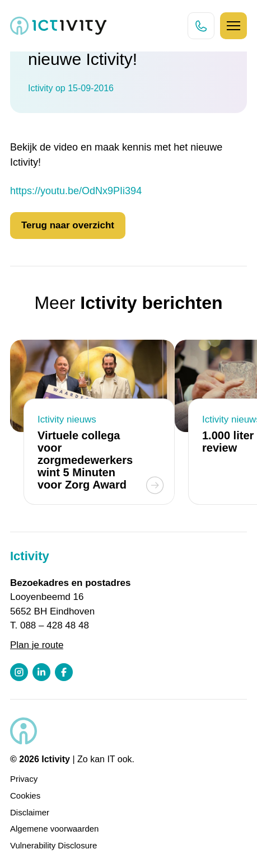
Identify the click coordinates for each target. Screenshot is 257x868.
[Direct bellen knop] (201, 26)
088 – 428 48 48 (55, 625)
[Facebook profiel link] (64, 672)
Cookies (25, 796)
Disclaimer (30, 812)
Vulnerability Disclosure (53, 845)
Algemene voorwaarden (54, 829)
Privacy (24, 779)
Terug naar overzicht (68, 225)
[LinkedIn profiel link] (41, 672)
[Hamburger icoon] (233, 26)
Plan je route (37, 645)
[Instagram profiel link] (19, 672)
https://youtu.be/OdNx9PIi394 (76, 191)
